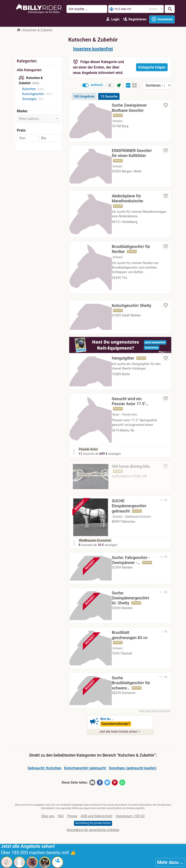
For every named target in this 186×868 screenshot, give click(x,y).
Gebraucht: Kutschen (45, 769)
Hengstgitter (123, 358)
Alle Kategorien (29, 70)
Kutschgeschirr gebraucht (85, 769)
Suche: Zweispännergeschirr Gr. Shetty (131, 600)
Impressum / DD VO (130, 818)
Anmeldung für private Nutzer (93, 824)
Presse (72, 818)
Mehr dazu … (170, 862)
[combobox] (39, 119)
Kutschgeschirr (33, 94)
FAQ (61, 818)
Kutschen (29, 89)
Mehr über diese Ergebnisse (155, 712)
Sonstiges (29, 99)
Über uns (48, 818)
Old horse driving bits (131, 466)
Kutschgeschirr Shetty (132, 306)
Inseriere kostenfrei (93, 49)
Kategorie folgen (152, 67)
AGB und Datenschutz (97, 818)
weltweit (97, 85)
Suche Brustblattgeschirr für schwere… (131, 684)
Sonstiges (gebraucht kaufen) (133, 769)
